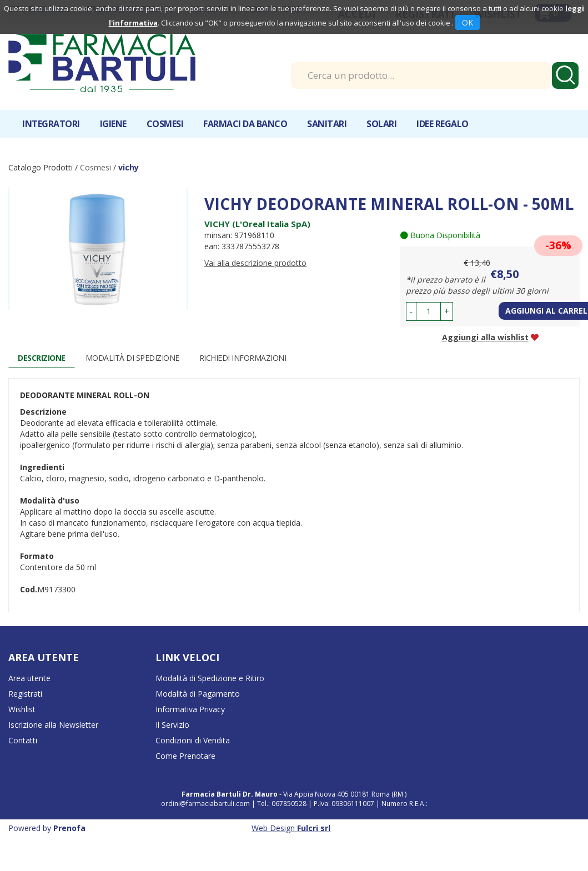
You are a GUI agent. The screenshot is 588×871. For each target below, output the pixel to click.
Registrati (25, 694)
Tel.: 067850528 (283, 804)
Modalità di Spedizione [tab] (132, 358)
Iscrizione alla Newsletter (53, 725)
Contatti (23, 740)
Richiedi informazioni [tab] (243, 358)
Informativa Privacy (190, 709)
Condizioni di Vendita (193, 740)
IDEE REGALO (443, 124)
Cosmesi (165, 124)
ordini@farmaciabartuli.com (205, 804)
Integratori (51, 124)
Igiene (113, 124)
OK (468, 22)
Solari (381, 124)
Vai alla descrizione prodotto (255, 263)
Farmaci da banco (245, 124)
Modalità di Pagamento (198, 694)
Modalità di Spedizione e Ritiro (210, 678)
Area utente (29, 678)
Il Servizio (172, 725)
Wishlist (22, 709)
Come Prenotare (185, 756)
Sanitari (327, 124)
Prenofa (69, 828)
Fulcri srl (314, 828)
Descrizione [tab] (42, 358)
